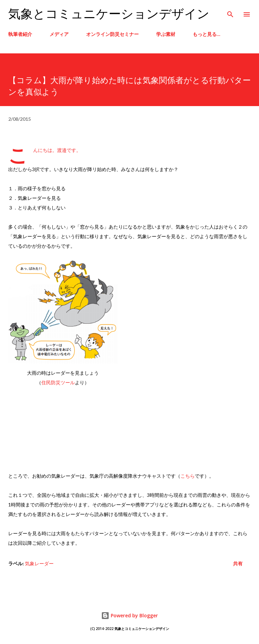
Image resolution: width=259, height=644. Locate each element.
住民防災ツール (58, 382)
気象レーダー (39, 563)
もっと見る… (207, 34)
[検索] (230, 12)
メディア (59, 34)
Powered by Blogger (129, 615)
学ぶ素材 (166, 34)
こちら (188, 476)
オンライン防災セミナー (112, 34)
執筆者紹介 (20, 34)
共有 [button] (238, 563)
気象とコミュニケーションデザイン (109, 14)
